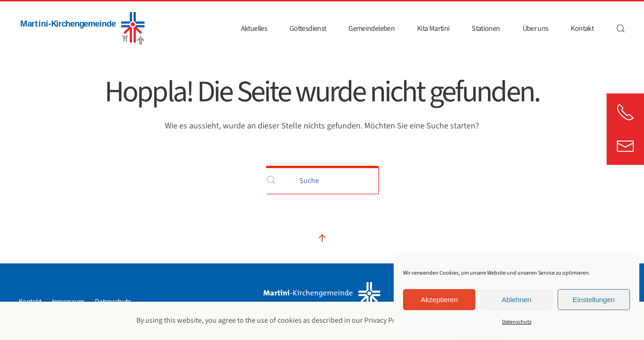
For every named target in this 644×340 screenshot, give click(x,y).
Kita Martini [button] (433, 28)
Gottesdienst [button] (308, 28)
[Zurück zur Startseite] (82, 28)
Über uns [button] (536, 28)
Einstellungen (594, 300)
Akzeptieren (439, 300)
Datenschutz (517, 322)
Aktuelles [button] (254, 28)
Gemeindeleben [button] (372, 28)
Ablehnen (516, 300)
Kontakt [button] (582, 28)
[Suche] (322, 180)
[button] (621, 28)
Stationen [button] (486, 28)
